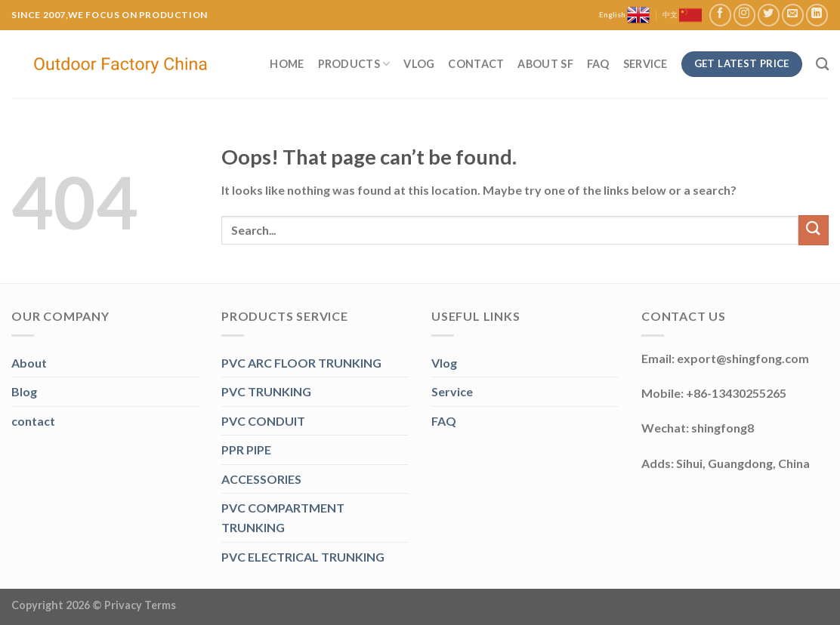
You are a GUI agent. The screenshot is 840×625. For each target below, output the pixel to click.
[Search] (822, 65)
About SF (545, 64)
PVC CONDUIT (263, 421)
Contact (476, 64)
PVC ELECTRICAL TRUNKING (303, 557)
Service (645, 64)
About (29, 363)
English (624, 15)
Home (287, 64)
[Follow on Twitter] (769, 15)
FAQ (598, 64)
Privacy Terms (140, 605)
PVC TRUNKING (266, 391)
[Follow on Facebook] (720, 15)
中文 (682, 15)
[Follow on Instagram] (744, 15)
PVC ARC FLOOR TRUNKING (301, 363)
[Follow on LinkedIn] (817, 15)
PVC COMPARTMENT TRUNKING (283, 517)
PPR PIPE (246, 450)
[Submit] (814, 230)
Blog (24, 391)
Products (354, 64)
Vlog (419, 64)
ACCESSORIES (261, 479)
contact (33, 421)
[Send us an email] (793, 15)
